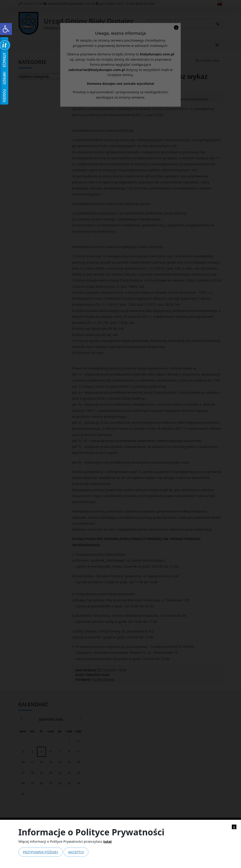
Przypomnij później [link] (41, 852)
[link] (6, 29)
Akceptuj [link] (76, 852)
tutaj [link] (107, 841)
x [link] (234, 827)
